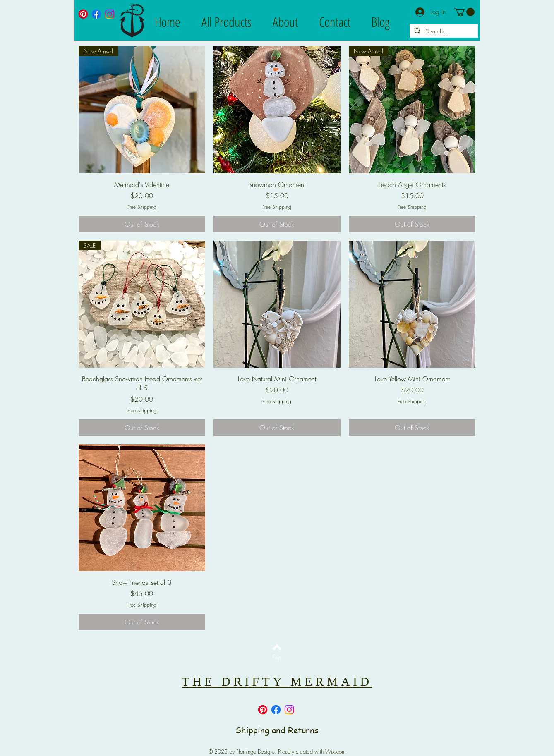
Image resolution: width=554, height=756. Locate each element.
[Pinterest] (83, 14)
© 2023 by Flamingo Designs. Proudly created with (277, 751)
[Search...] (443, 32)
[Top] (277, 657)
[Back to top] (277, 647)
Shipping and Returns (277, 730)
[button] (464, 12)
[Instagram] (110, 14)
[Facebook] (96, 14)
